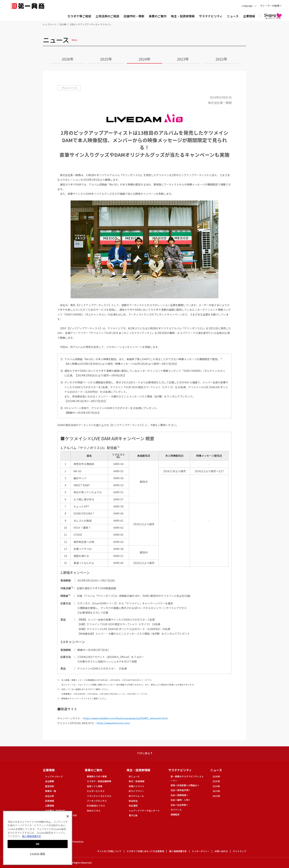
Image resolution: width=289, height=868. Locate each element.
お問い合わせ (221, 851)
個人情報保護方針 (178, 851)
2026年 (68, 59)
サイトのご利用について (109, 851)
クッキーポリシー (201, 851)
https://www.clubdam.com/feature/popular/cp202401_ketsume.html (125, 718)
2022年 (221, 59)
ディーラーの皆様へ (271, 6)
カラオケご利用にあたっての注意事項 (145, 851)
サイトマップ (239, 851)
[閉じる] (68, 816)
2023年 (183, 59)
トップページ (50, 24)
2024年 (63, 24)
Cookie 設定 (38, 854)
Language (247, 6)
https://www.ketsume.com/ (113, 723)
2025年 (106, 59)
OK (38, 844)
